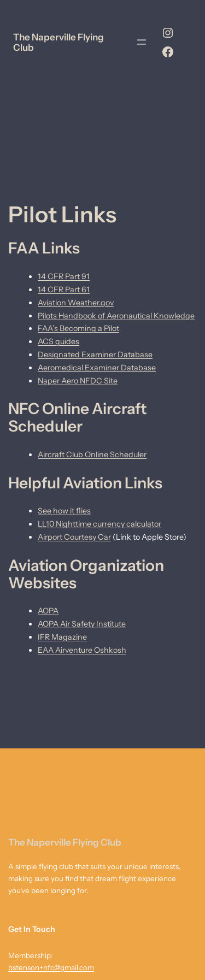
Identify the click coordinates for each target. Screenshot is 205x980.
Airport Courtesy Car (74, 537)
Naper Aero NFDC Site (78, 381)
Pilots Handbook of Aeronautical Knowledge (116, 316)
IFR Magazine (62, 637)
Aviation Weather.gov (76, 303)
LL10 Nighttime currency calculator (99, 524)
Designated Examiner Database (95, 355)
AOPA (48, 611)
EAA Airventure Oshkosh (82, 650)
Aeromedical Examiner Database (97, 368)
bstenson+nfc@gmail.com (51, 967)
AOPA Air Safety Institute (82, 624)
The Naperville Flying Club (58, 42)
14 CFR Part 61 (64, 290)
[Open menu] (142, 42)
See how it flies (64, 511)
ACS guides (58, 341)
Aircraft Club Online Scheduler (92, 454)
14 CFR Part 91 (64, 276)
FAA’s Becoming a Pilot (78, 328)
